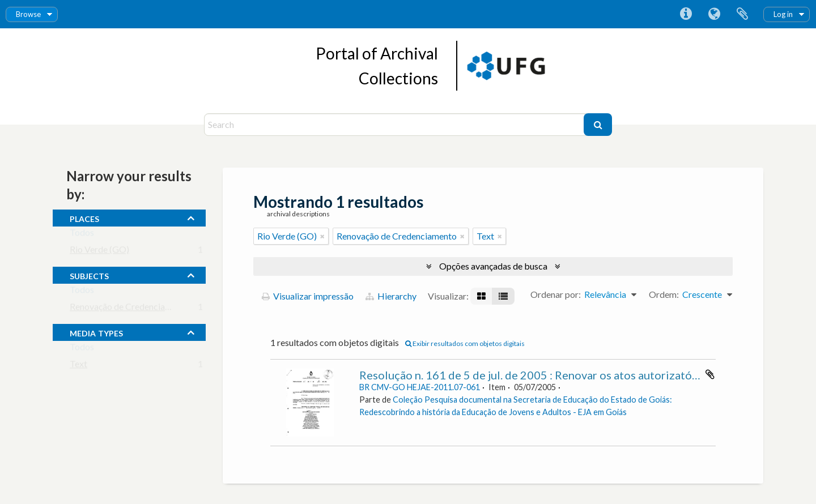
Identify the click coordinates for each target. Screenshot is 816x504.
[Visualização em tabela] (503, 296)
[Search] (395, 125)
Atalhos (686, 14)
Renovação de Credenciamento (130, 309)
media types (96, 332)
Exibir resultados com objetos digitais (465, 343)
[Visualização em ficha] (481, 296)
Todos (82, 235)
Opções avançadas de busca (493, 266)
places (84, 217)
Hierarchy (391, 296)
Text (78, 366)
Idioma (714, 14)
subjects (89, 275)
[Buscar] (598, 125)
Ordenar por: (556, 294)
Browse (28, 14)
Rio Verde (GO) (99, 252)
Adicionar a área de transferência (710, 374)
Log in (783, 14)
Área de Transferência (742, 14)
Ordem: (664, 294)
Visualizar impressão (308, 296)
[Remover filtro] (322, 236)
